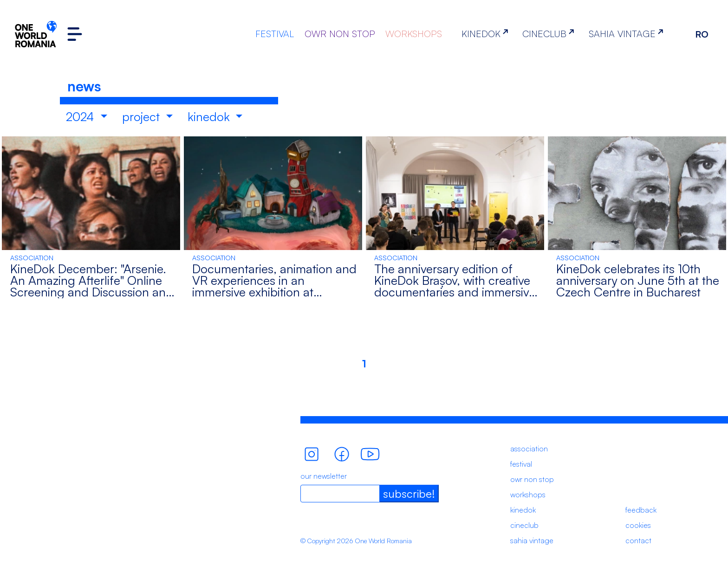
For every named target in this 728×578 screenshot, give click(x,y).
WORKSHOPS (414, 34)
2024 (82, 116)
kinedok (210, 116)
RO (702, 34)
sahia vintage (532, 540)
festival (521, 464)
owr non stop (532, 479)
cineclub (524, 525)
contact (638, 540)
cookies (638, 525)
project (143, 116)
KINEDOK (487, 34)
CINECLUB (550, 34)
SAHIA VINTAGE (628, 34)
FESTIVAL (275, 34)
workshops (528, 495)
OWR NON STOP (340, 34)
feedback (641, 510)
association (529, 449)
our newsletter (324, 476)
